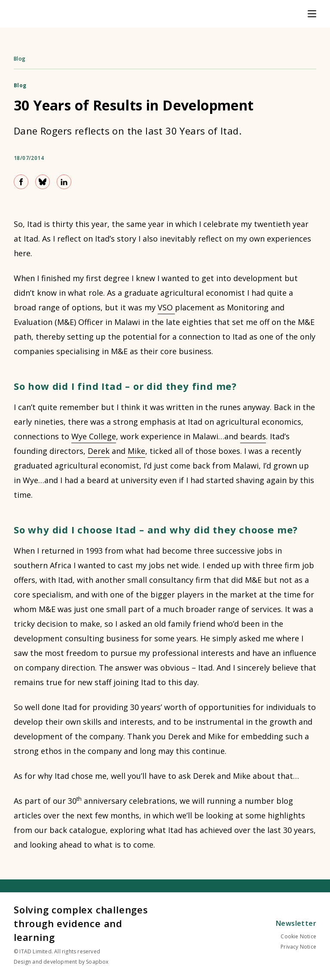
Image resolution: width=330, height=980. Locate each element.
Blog (20, 59)
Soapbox (97, 962)
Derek (99, 451)
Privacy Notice (298, 947)
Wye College (94, 436)
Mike (136, 451)
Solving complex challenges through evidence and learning (81, 923)
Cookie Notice (298, 936)
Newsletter (296, 923)
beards (253, 436)
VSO (166, 307)
